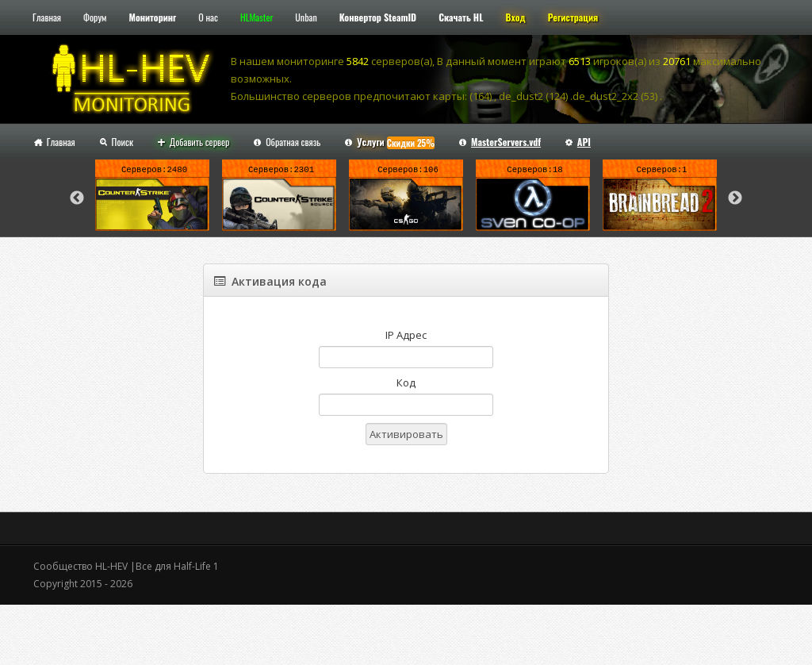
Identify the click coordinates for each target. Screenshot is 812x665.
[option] (152, 198)
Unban (306, 17)
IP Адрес (406, 335)
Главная (47, 17)
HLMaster (257, 17)
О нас (208, 17)
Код (406, 382)
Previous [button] (77, 198)
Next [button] (735, 198)
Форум (95, 17)
